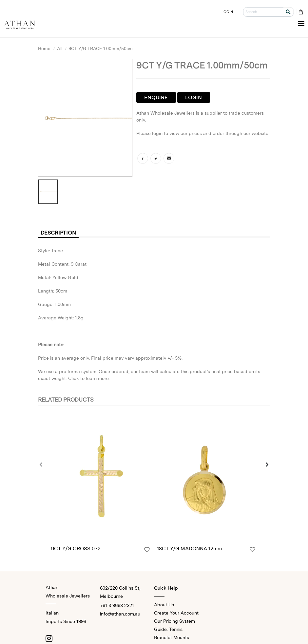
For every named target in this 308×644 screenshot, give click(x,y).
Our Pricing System (174, 621)
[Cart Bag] (301, 12)
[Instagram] (49, 638)
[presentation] (41, 465)
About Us (164, 605)
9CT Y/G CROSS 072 (76, 549)
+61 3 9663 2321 (117, 605)
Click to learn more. (89, 378)
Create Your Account (176, 613)
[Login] (147, 550)
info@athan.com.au (120, 614)
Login (193, 97)
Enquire (156, 97)
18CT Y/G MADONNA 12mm (189, 549)
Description (58, 233)
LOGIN (227, 12)
